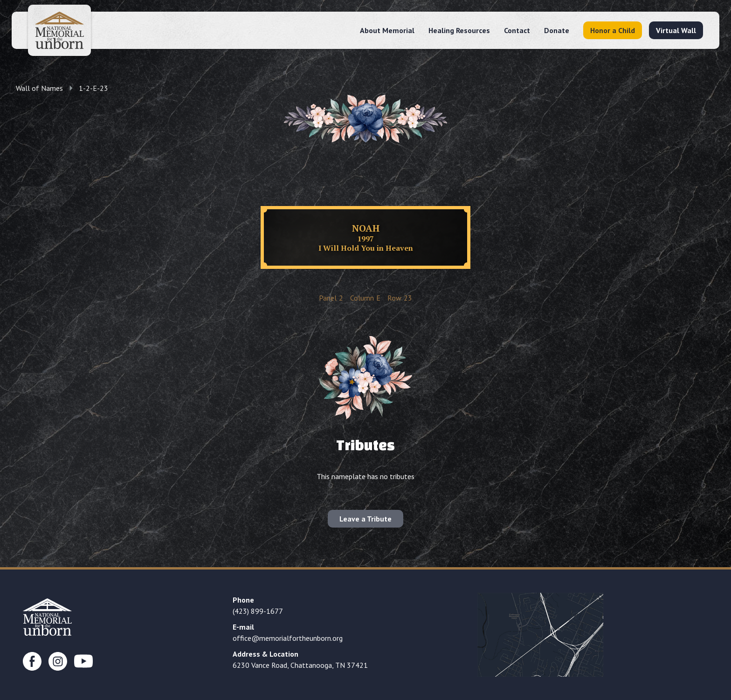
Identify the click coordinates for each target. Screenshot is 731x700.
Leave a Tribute (365, 519)
